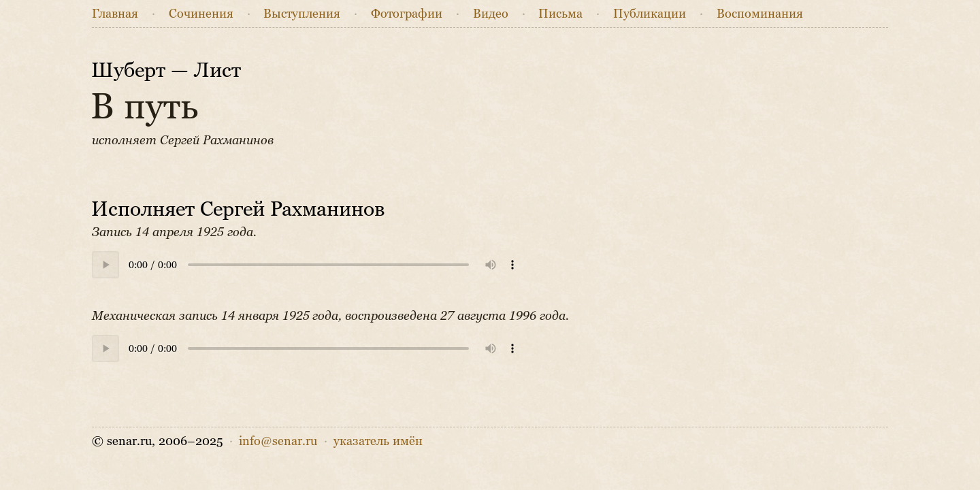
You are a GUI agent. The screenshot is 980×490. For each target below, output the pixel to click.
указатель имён (378, 441)
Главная (115, 14)
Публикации (650, 14)
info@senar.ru (278, 441)
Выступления (302, 14)
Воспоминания (760, 14)
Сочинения (201, 14)
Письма (560, 14)
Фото (407, 14)
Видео (491, 14)
